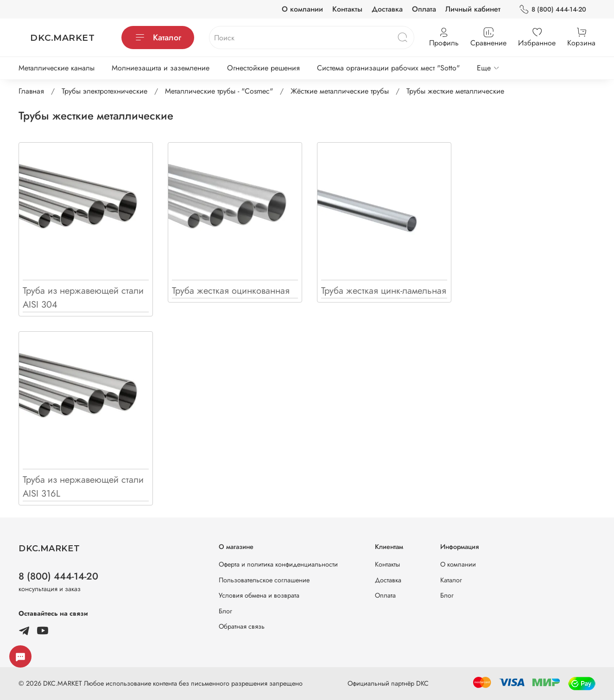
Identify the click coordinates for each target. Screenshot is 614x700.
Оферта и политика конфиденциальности (278, 564)
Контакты (347, 9)
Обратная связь (242, 626)
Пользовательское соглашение (264, 580)
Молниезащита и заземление (161, 68)
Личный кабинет (473, 9)
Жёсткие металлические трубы (340, 91)
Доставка (387, 9)
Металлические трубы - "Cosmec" (219, 91)
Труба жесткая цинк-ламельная (384, 291)
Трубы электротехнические (104, 91)
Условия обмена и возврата (259, 595)
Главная (31, 91)
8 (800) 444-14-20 (553, 9)
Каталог (158, 38)
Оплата (424, 9)
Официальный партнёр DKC (388, 683)
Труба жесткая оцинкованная (231, 291)
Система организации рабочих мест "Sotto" (388, 68)
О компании (302, 9)
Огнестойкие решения (263, 68)
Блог (225, 611)
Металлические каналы (57, 68)
